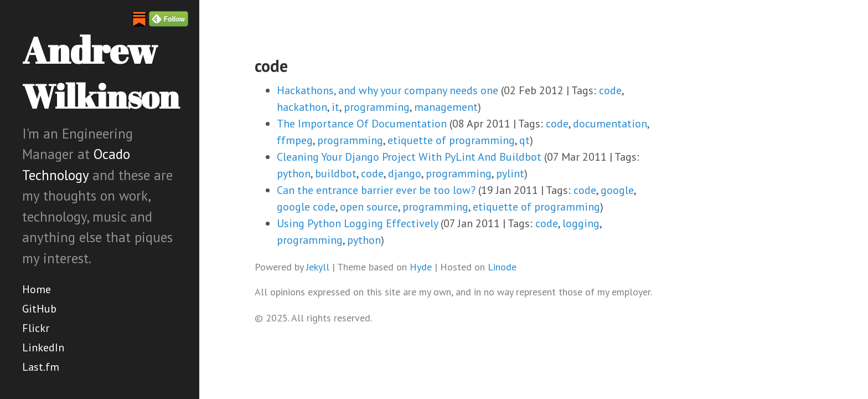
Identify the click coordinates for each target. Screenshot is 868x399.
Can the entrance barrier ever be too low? (376, 190)
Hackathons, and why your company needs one (387, 90)
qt (525, 140)
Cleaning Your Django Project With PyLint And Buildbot (409, 157)
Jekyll (318, 267)
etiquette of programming (451, 140)
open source (369, 207)
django (405, 173)
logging (581, 223)
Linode (502, 267)
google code (306, 207)
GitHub (39, 309)
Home (37, 289)
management (446, 107)
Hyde (421, 267)
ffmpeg (295, 140)
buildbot (336, 173)
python (294, 173)
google (617, 190)
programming (377, 107)
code (610, 90)
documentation (610, 124)
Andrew (101, 72)
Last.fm (41, 367)
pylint (510, 173)
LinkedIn (43, 347)
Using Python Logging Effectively (357, 223)
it (335, 107)
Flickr (36, 328)
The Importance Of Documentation (362, 124)
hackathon (302, 107)
